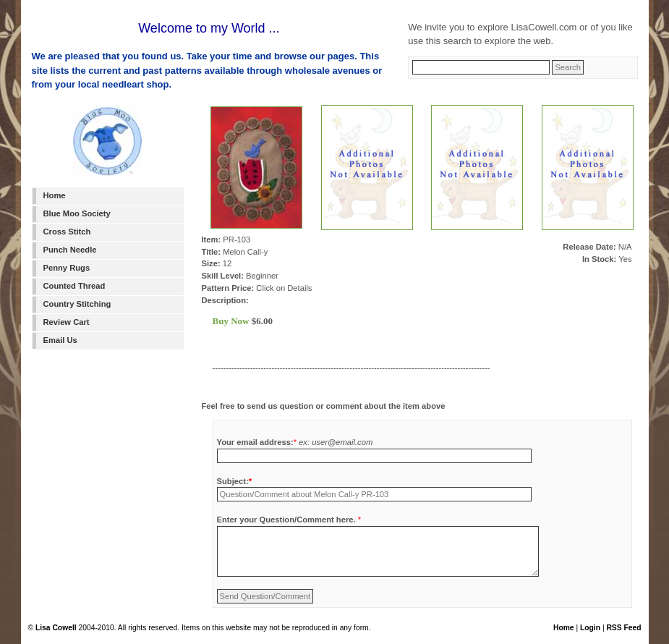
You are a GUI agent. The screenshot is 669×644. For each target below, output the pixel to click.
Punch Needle (70, 250)
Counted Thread (74, 286)
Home (55, 195)
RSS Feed (623, 628)
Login (590, 628)
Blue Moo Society (77, 213)
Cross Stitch (67, 232)
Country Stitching (77, 304)
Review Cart (67, 322)
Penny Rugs (67, 268)
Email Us (60, 340)
